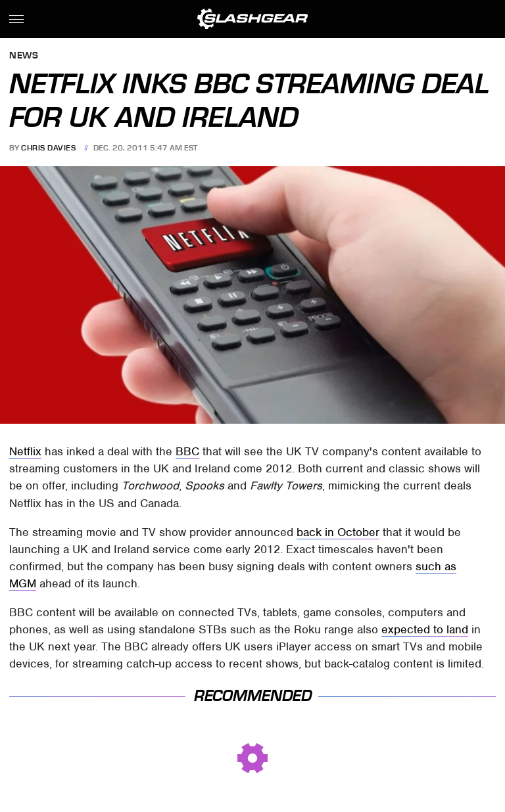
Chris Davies (48, 148)
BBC (187, 451)
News (24, 56)
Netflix (25, 451)
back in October (338, 532)
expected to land (425, 629)
